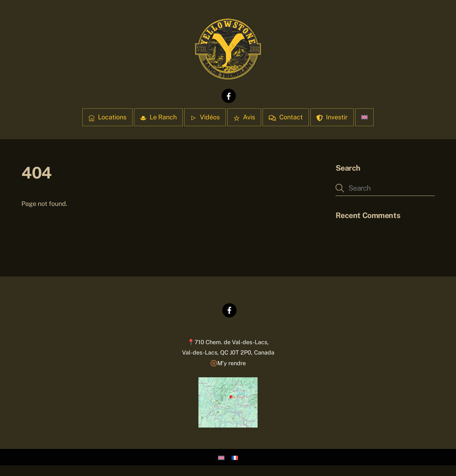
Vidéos (205, 117)
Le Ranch (158, 117)
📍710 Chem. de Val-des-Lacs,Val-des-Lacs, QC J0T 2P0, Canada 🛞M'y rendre (228, 353)
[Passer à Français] (235, 457)
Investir (332, 117)
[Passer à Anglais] (364, 117)
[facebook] (229, 95)
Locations (107, 117)
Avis (244, 117)
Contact (286, 117)
